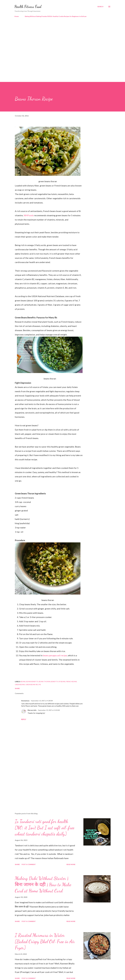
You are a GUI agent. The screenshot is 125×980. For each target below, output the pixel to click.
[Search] (100, 7)
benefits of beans (58, 682)
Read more (71, 864)
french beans (71, 682)
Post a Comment (29, 864)
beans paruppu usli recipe (55, 655)
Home (17, 16)
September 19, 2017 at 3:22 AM (49, 710)
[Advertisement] (62, 37)
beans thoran (45, 682)
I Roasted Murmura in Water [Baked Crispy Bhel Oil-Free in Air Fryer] (45, 941)
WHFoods (29, 215)
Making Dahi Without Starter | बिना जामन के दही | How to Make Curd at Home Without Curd (43, 885)
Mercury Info (32, 710)
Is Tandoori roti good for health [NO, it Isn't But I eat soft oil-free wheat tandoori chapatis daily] (45, 828)
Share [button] (17, 688)
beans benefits (32, 682)
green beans (20, 684)
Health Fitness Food (28, 7)
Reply (24, 719)
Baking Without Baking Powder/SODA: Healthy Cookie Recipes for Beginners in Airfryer (56, 16)
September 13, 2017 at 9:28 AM (42, 701)
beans (23, 682)
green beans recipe (33, 684)
